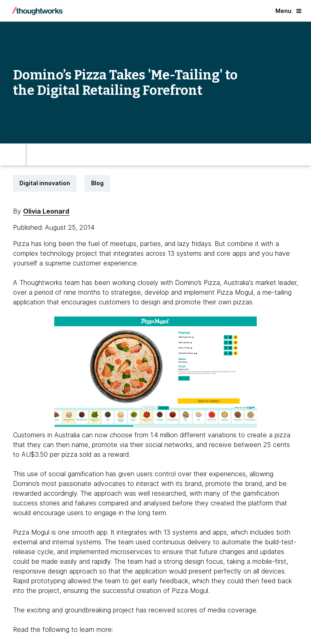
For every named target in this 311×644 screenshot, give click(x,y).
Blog (97, 183)
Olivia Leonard (46, 211)
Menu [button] (288, 11)
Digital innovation (45, 183)
